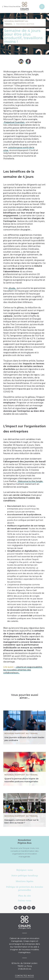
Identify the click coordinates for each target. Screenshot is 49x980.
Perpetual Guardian (14, 122)
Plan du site (24, 896)
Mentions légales (24, 881)
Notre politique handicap (25, 875)
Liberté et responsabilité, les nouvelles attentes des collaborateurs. (23, 670)
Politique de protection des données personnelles (25, 888)
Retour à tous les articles (12, 7)
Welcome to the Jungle (30, 481)
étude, (12, 288)
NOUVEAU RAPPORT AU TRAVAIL (21, 733)
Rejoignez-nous (25, 870)
